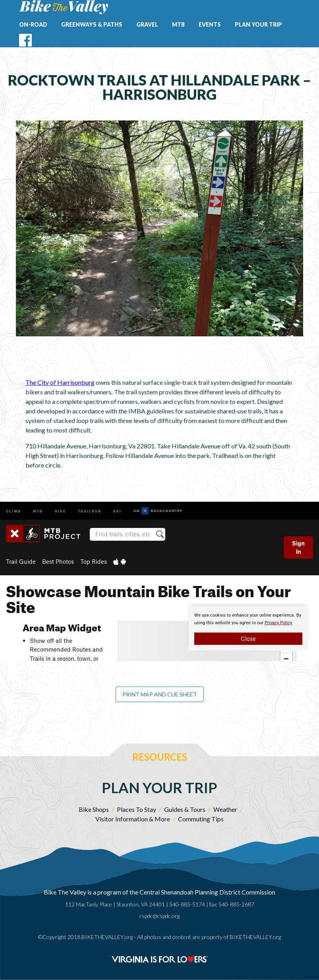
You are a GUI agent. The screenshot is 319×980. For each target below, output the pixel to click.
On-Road (33, 24)
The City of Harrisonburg (60, 382)
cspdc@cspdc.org (159, 916)
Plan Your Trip (258, 24)
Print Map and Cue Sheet (160, 694)
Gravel (147, 24)
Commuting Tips (201, 819)
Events (210, 24)
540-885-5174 (187, 904)
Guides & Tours (185, 809)
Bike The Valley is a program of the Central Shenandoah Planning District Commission (159, 892)
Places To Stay (136, 809)
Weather (225, 809)
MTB (178, 24)
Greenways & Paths (92, 24)
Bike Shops (94, 809)
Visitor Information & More (133, 819)
